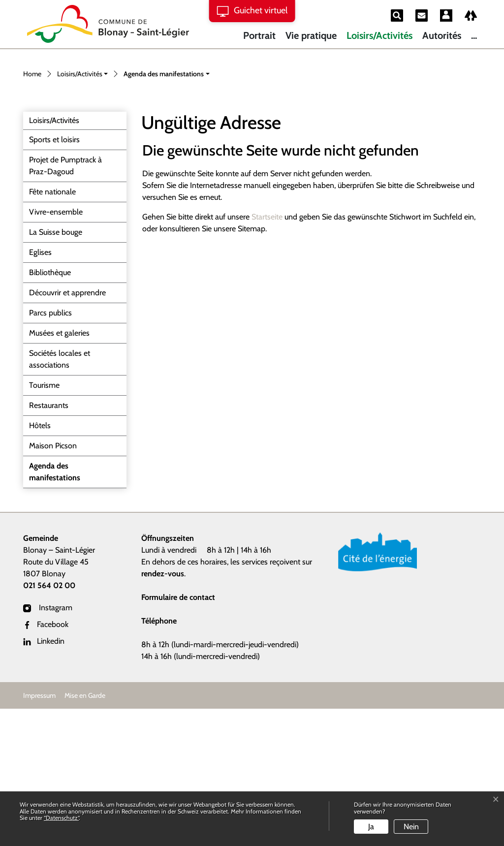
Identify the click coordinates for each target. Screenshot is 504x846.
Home (32, 211)
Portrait (259, 35)
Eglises (40, 390)
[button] (82, 212)
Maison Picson (53, 583)
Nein (411, 827)
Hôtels (40, 563)
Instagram (48, 745)
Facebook (46, 762)
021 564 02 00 (49, 723)
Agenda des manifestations (54, 612)
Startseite (267, 354)
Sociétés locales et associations (60, 496)
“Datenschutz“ (61, 818)
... (474, 35)
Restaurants (49, 543)
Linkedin (44, 778)
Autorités (442, 35)
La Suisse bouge (56, 369)
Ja (371, 827)
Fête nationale (52, 329)
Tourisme (44, 522)
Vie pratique (311, 35)
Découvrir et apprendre (67, 430)
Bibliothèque (50, 410)
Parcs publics (50, 450)
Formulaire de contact (178, 735)
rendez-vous (163, 711)
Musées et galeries (59, 470)
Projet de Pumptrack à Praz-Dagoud (65, 303)
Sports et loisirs (54, 277)
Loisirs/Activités (379, 35)
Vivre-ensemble (56, 349)
